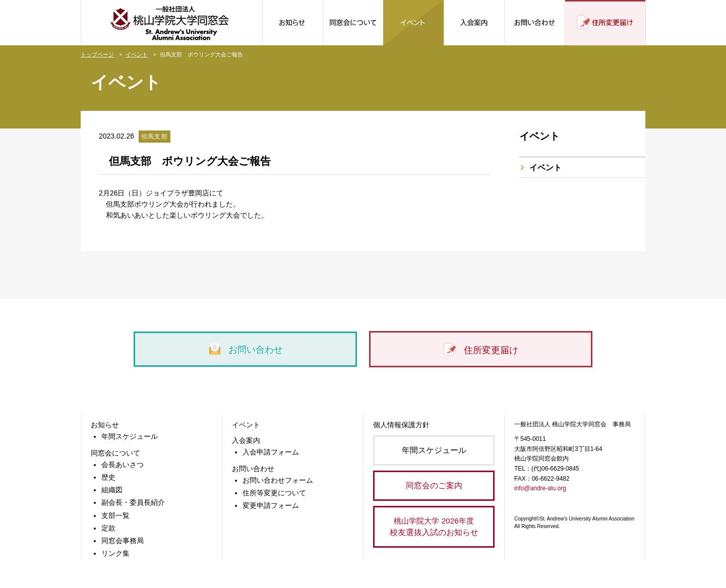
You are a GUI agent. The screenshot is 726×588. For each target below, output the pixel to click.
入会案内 (246, 440)
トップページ (97, 54)
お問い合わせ (245, 349)
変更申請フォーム (271, 505)
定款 (108, 528)
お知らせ (105, 425)
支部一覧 (115, 515)
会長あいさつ (123, 465)
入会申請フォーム (271, 452)
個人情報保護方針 (401, 425)
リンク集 (115, 553)
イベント (137, 54)
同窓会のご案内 (434, 485)
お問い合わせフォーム (278, 480)
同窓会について (115, 453)
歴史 (108, 477)
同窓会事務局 (123, 541)
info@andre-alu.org (540, 488)
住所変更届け (480, 350)
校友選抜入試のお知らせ (434, 526)
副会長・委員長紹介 (133, 502)
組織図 (112, 490)
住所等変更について (274, 493)
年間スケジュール (130, 436)
